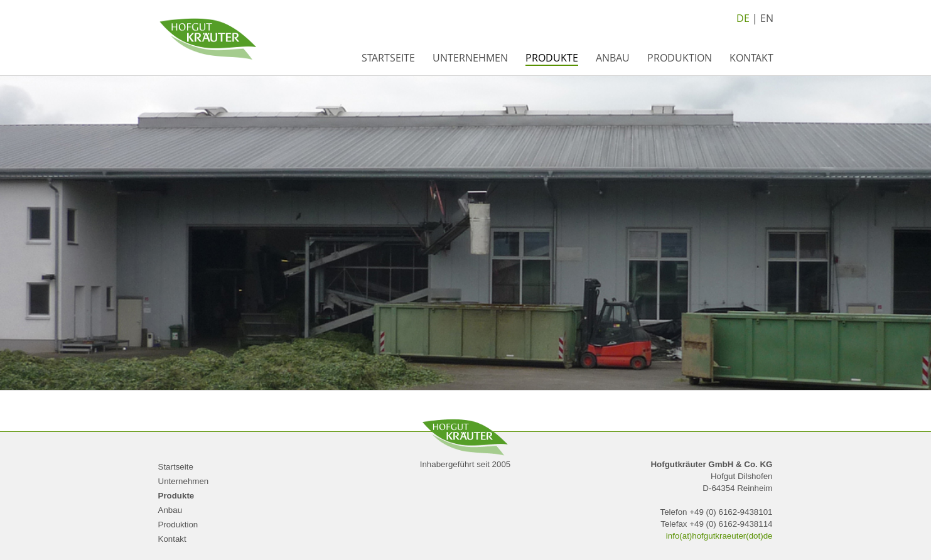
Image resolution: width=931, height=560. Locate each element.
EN (767, 18)
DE (743, 18)
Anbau (613, 58)
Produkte (552, 58)
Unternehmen (470, 58)
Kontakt (751, 58)
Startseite (388, 58)
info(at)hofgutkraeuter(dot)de (719, 536)
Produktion (680, 58)
